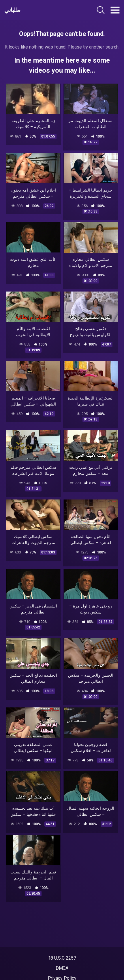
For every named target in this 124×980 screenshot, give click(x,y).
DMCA (62, 968)
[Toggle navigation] (115, 10)
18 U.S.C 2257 (62, 958)
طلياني (12, 10)
